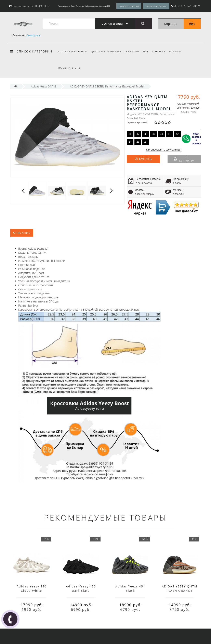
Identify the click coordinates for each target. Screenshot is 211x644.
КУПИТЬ (145, 159)
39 (154, 134)
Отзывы (175, 51)
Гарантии (132, 51)
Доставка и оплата (106, 51)
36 (130, 134)
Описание (22, 233)
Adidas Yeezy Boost (73, 51)
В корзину (184, 159)
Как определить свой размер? (164, 150)
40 (161, 134)
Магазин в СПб (69, 68)
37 (138, 134)
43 (130, 142)
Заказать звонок (129, 6)
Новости (159, 51)
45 (146, 142)
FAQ (145, 51)
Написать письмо (156, 6)
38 (146, 134)
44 (138, 142)
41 (169, 134)
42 (177, 134)
